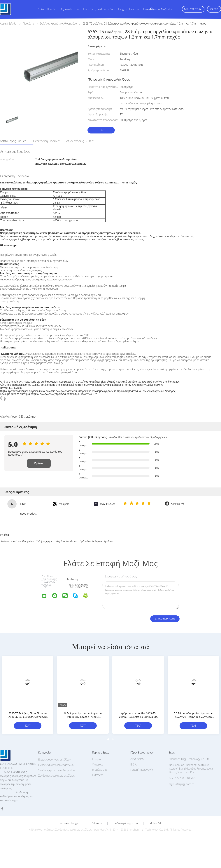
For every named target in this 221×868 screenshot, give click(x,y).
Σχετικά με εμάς (71, 9)
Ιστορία (96, 759)
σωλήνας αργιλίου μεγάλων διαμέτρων (57, 541)
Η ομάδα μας (100, 770)
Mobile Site (156, 823)
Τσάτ (101, 130)
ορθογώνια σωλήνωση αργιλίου (96, 541)
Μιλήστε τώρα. (193, 9)
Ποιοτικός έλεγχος (69, 823)
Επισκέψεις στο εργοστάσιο (99, 9)
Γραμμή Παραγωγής (142, 770)
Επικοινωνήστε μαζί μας (158, 9)
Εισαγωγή (98, 775)
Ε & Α (133, 764)
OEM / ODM (137, 759)
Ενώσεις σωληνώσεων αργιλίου (56, 765)
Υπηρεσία (98, 764)
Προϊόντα (53, 9)
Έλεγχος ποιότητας (129, 9)
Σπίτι (41, 9)
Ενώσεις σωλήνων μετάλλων (55, 759)
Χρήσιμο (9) (177, 504)
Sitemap (97, 823)
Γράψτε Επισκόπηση (39, 465)
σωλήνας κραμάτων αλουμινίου (17, 541)
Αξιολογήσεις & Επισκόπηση (81, 141)
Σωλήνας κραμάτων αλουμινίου (57, 770)
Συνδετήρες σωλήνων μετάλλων (57, 776)
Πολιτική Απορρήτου (126, 823)
